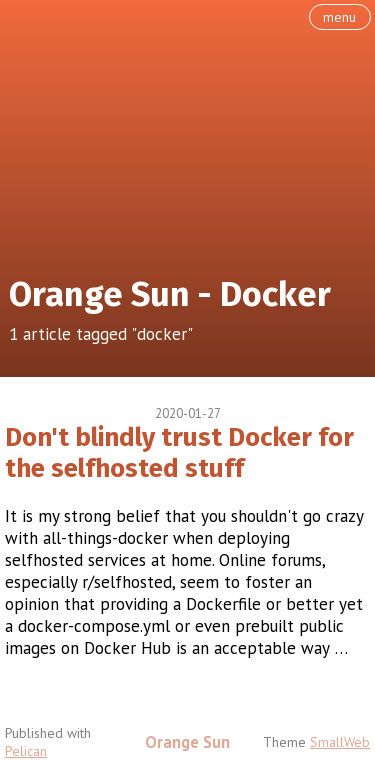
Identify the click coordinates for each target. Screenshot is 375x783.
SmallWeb (340, 742)
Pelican (26, 751)
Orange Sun (187, 742)
